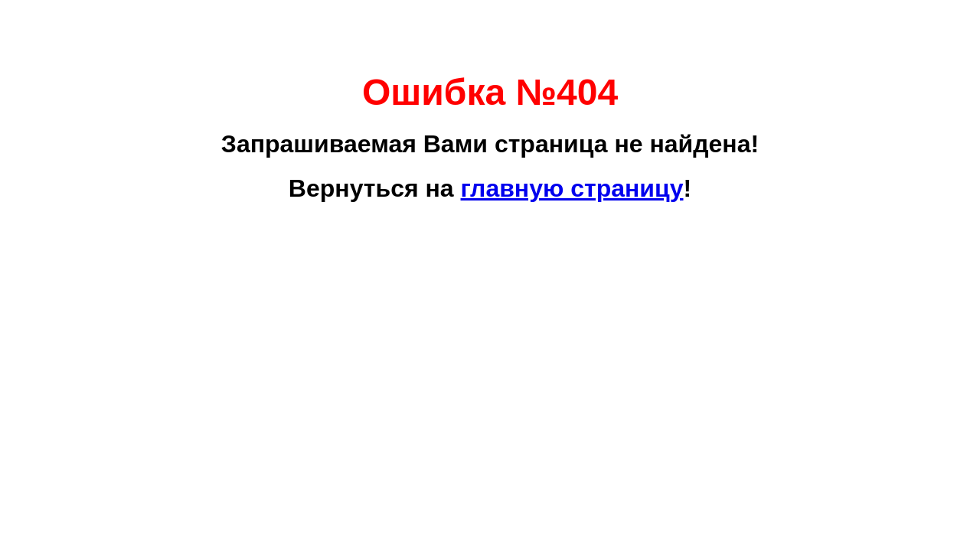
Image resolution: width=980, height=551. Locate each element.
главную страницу (572, 188)
